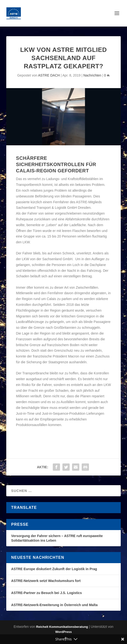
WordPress (63, 632)
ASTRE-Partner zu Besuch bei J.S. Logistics (46, 593)
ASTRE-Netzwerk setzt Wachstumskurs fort (46, 581)
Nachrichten (92, 75)
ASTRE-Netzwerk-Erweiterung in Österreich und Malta (54, 605)
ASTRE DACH (49, 75)
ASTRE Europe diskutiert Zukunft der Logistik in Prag (54, 569)
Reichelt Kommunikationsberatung (62, 627)
